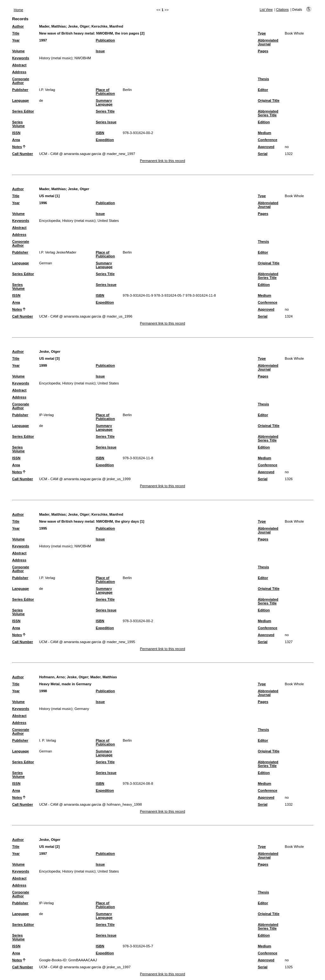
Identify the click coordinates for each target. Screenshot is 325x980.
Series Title (105, 111)
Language (20, 100)
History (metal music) (56, 58)
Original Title (269, 100)
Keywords (20, 58)
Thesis (263, 79)
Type (262, 33)
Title (16, 33)
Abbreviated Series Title (268, 113)
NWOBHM (83, 58)
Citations (282, 10)
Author (18, 26)
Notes (17, 147)
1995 (43, 528)
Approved (266, 147)
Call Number (23, 154)
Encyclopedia (50, 221)
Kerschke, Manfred (107, 26)
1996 (43, 203)
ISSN (16, 133)
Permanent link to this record (162, 161)
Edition (264, 122)
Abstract (19, 65)
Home (18, 10)
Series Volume (18, 124)
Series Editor (23, 111)
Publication (105, 40)
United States (108, 221)
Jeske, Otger (79, 26)
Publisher (20, 90)
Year (16, 40)
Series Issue (106, 122)
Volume (18, 51)
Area (16, 140)
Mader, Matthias (52, 26)
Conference (268, 140)
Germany (82, 709)
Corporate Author (20, 81)
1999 (43, 365)
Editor (263, 90)
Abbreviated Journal (268, 42)
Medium (264, 133)
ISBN (100, 133)
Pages (263, 51)
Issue (100, 51)
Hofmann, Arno (52, 677)
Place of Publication (105, 92)
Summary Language (104, 102)
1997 (43, 40)
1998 (43, 691)
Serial (262, 154)
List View (266, 10)
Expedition (105, 140)
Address (19, 72)
